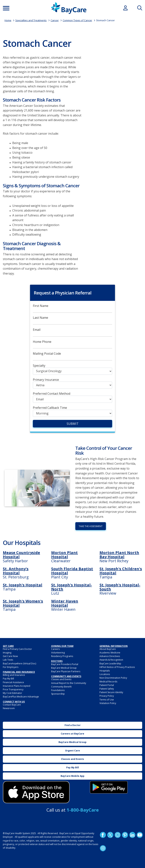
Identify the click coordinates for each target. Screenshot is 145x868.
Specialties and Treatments (31, 20)
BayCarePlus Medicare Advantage (21, 697)
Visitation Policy (108, 703)
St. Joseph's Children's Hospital (121, 571)
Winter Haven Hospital (65, 603)
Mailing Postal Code (47, 354)
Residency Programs (62, 656)
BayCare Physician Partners (66, 671)
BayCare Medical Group (64, 668)
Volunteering (58, 653)
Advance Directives (110, 656)
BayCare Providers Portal (65, 664)
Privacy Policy (107, 696)
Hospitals (105, 671)
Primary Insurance (46, 380)
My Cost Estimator (12, 693)
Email (37, 330)
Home (8, 20)
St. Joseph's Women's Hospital (23, 603)
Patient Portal (107, 685)
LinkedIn (132, 835)
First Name (41, 306)
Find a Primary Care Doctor (17, 649)
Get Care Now (10, 656)
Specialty (39, 366)
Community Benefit (61, 687)
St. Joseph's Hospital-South (120, 587)
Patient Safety (107, 689)
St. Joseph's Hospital (23, 585)
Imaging (7, 653)
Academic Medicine (110, 653)
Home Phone (42, 342)
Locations (105, 674)
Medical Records (108, 682)
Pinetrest (125, 835)
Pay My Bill (8, 679)
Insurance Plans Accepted (17, 686)
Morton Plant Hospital (64, 555)
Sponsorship (58, 694)
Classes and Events (61, 679)
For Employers (11, 667)
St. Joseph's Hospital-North (72, 587)
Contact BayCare (12, 705)
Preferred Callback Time (50, 408)
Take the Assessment (91, 526)
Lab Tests (8, 660)
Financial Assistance (13, 682)
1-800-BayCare (83, 810)
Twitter (110, 835)
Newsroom (9, 708)
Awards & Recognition (111, 660)
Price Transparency (13, 689)
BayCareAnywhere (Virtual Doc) (19, 664)
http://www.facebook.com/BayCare (103, 835)
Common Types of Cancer (77, 20)
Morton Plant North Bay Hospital (119, 555)
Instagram (118, 835)
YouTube (140, 835)
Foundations (58, 690)
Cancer (55, 20)
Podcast (103, 848)
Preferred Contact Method (52, 394)
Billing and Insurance (14, 675)
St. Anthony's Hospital (16, 571)
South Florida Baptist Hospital (72, 571)
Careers (55, 649)
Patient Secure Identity (111, 692)
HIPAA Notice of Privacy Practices (117, 667)
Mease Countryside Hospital (21, 555)
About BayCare (108, 649)
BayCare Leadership (110, 664)
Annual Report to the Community (69, 683)
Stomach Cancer (105, 20)
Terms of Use (107, 700)
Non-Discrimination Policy (113, 678)
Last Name (40, 318)
